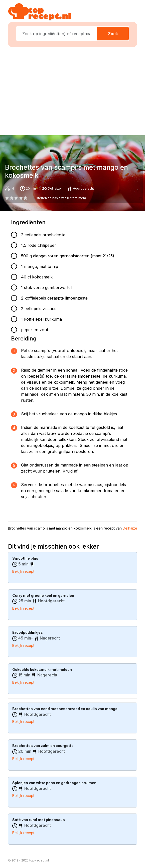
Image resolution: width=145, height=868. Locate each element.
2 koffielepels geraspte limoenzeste (54, 298)
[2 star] (16, 198)
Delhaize (54, 188)
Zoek (113, 34)
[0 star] (7, 198)
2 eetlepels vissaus (39, 309)
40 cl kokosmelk (37, 277)
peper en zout (35, 330)
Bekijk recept (23, 571)
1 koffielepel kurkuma (41, 319)
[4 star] (25, 198)
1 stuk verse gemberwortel (46, 287)
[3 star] (21, 198)
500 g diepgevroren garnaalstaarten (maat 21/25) (68, 256)
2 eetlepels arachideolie (43, 235)
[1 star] (12, 198)
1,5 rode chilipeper (39, 245)
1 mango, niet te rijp (40, 266)
